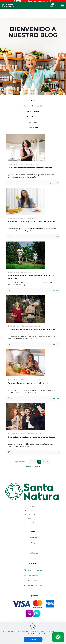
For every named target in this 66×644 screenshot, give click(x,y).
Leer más (55, 183)
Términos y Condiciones (33, 570)
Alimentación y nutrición (33, 106)
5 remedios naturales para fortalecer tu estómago (32, 222)
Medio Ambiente (33, 117)
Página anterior (19, 462)
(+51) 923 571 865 (32, 510)
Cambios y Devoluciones (33, 575)
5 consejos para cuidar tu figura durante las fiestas (31, 437)
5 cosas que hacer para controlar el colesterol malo (32, 329)
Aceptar (33, 639)
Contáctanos (33, 553)
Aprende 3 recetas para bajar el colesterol (28, 383)
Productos (33, 538)
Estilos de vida (33, 111)
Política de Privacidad (33, 580)
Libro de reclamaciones (33, 585)
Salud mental (33, 128)
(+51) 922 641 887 (32, 514)
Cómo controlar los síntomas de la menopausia (30, 168)
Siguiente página (33, 466)
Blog (33, 543)
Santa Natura (14, 164)
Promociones (33, 122)
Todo (33, 100)
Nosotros (33, 548)
